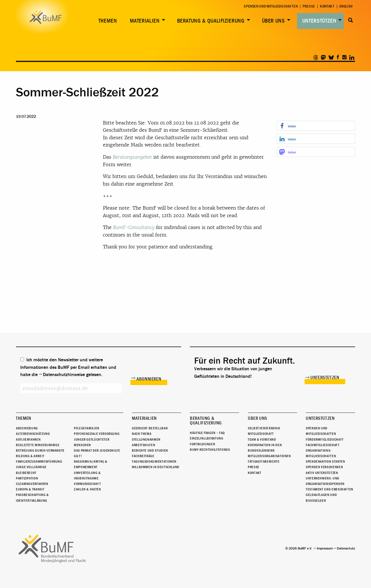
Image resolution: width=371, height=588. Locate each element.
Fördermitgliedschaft (325, 439)
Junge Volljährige (31, 467)
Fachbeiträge (143, 456)
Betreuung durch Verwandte (40, 450)
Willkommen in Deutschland (156, 467)
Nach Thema (142, 434)
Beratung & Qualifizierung (211, 21)
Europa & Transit (30, 489)
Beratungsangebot (132, 157)
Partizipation (27, 478)
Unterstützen (319, 21)
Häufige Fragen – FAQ (207, 433)
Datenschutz (346, 548)
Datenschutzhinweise (64, 375)
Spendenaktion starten (325, 461)
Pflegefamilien (87, 428)
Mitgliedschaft (261, 434)
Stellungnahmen (146, 439)
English (346, 7)
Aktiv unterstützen (322, 473)
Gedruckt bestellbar (150, 428)
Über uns (273, 21)
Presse (309, 7)
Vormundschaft (87, 484)
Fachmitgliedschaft (323, 445)
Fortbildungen (202, 444)
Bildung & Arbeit (30, 456)
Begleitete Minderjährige (38, 445)
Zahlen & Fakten (88, 489)
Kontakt (327, 7)
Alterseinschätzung (33, 434)
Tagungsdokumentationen (154, 461)
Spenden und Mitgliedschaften (271, 7)
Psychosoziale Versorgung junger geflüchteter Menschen (97, 439)
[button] (316, 126)
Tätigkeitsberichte (264, 461)
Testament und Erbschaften (330, 489)
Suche (351, 20)
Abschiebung (27, 428)
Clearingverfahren (32, 484)
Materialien (145, 21)
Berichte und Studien (150, 450)
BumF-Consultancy (134, 227)
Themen (108, 21)
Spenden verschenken (324, 467)
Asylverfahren (28, 439)
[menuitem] (107, 21)
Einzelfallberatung (207, 438)
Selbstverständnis (264, 428)
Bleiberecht (26, 473)
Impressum (325, 548)
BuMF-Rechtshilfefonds (210, 450)
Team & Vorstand (262, 439)
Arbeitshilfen (143, 445)
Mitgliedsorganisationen (269, 456)
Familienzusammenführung (39, 461)
